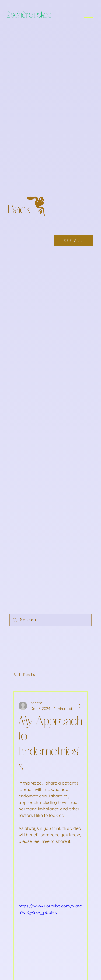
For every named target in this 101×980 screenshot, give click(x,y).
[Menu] (88, 15)
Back (20, 210)
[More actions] (79, 706)
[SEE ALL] (74, 241)
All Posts (24, 675)
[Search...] (50, 620)
